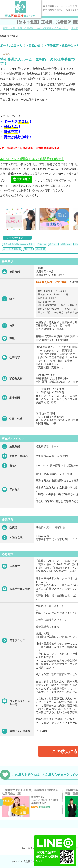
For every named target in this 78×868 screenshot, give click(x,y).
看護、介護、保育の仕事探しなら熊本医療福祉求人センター (36, 28)
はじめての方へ (31, 848)
